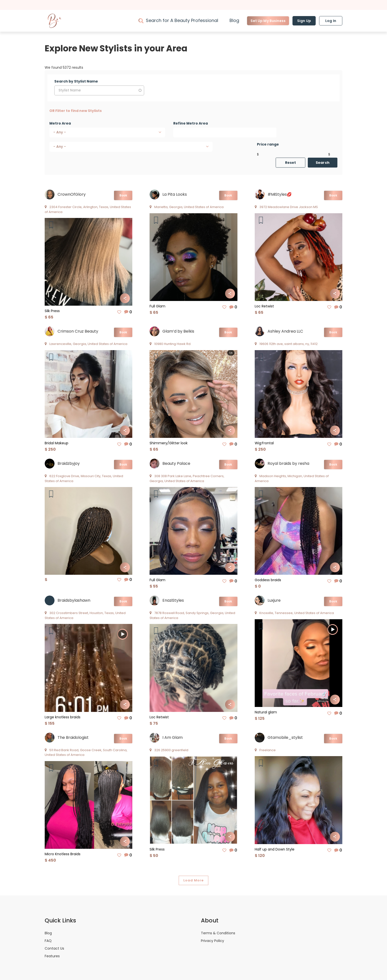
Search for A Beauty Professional (182, 20)
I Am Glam (173, 737)
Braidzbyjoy (69, 463)
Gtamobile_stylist (285, 737)
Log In (331, 21)
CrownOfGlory (72, 194)
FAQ (48, 941)
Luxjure (274, 600)
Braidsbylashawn (74, 600)
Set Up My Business (268, 21)
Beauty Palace (176, 463)
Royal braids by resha (288, 463)
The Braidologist (73, 737)
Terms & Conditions (218, 933)
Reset (291, 163)
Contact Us (54, 948)
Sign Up (304, 21)
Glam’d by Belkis (178, 331)
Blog (234, 20)
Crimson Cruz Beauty (78, 331)
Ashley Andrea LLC (285, 331)
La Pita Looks (175, 194)
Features (52, 956)
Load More (193, 880)
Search (323, 163)
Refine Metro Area (191, 123)
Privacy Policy (213, 941)
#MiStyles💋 (280, 194)
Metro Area (60, 123)
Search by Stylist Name (76, 81)
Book (123, 195)
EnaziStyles (173, 600)
